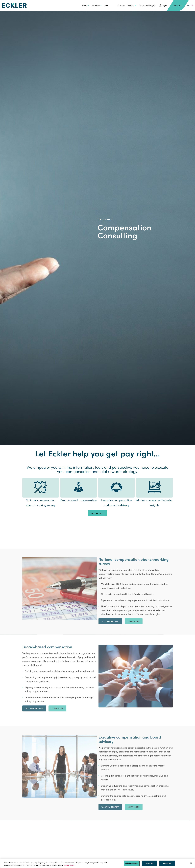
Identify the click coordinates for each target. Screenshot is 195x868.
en (188, 5)
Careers (121, 5)
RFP (107, 5)
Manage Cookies (132, 863)
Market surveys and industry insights (154, 502)
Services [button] (96, 5)
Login (164, 5)
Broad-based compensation (78, 500)
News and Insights (148, 5)
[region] (97, 863)
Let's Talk (178, 5)
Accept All (167, 863)
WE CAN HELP (97, 513)
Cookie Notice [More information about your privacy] (69, 865)
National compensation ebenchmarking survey (41, 502)
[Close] (191, 863)
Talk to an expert (110, 684)
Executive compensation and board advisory (116, 502)
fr (192, 5)
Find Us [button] (131, 5)
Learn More (134, 684)
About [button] (84, 5)
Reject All (149, 863)
